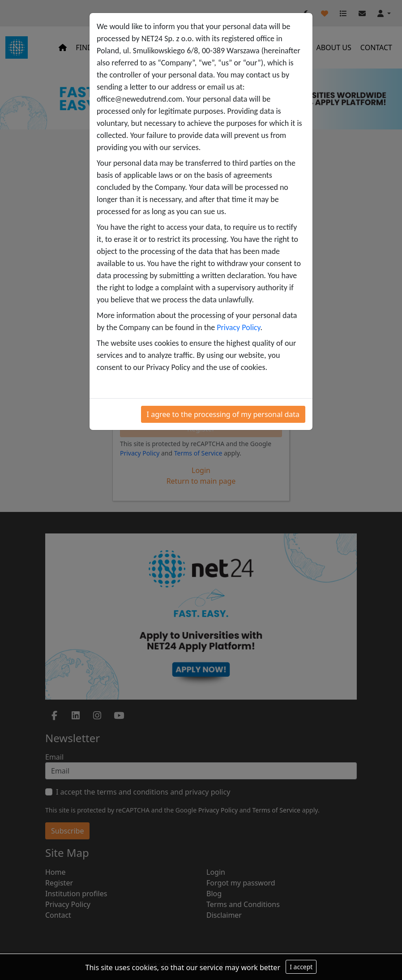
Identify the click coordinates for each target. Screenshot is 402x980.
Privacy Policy (238, 327)
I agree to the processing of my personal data (223, 414)
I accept (301, 967)
